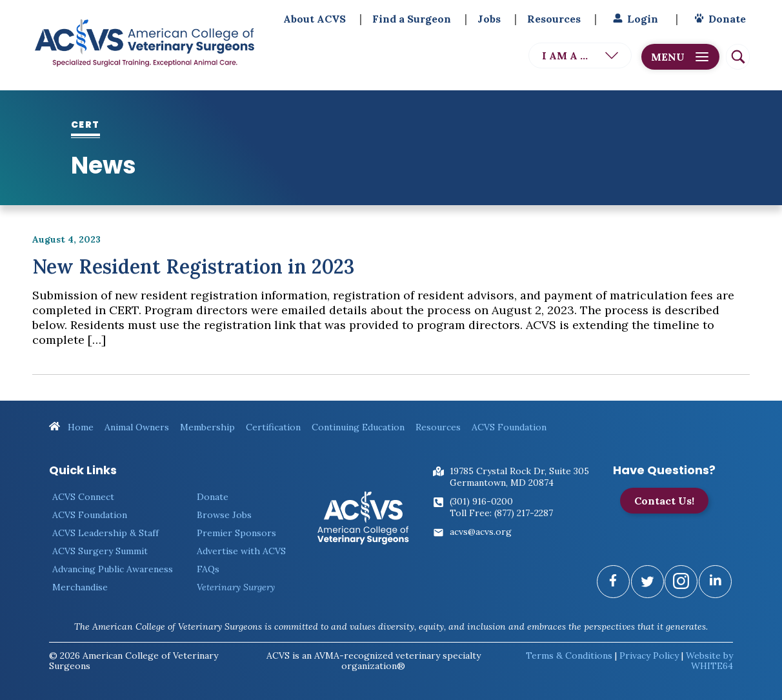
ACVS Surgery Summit (100, 551)
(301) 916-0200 (481, 501)
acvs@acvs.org (481, 532)
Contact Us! (664, 501)
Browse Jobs (224, 515)
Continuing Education (358, 427)
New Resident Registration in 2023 (193, 266)
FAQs (208, 569)
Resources (554, 19)
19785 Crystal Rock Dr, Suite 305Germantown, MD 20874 (519, 477)
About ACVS (315, 19)
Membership (207, 427)
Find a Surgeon (412, 19)
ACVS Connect (83, 497)
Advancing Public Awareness (113, 569)
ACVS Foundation (509, 427)
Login (634, 19)
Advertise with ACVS (241, 551)
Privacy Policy (649, 655)
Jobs (489, 19)
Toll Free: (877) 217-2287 (501, 513)
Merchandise (80, 587)
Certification (273, 427)
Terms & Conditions (569, 655)
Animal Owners (137, 427)
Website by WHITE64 (709, 661)
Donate (718, 19)
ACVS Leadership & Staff (105, 533)
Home (71, 427)
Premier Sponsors (236, 533)
